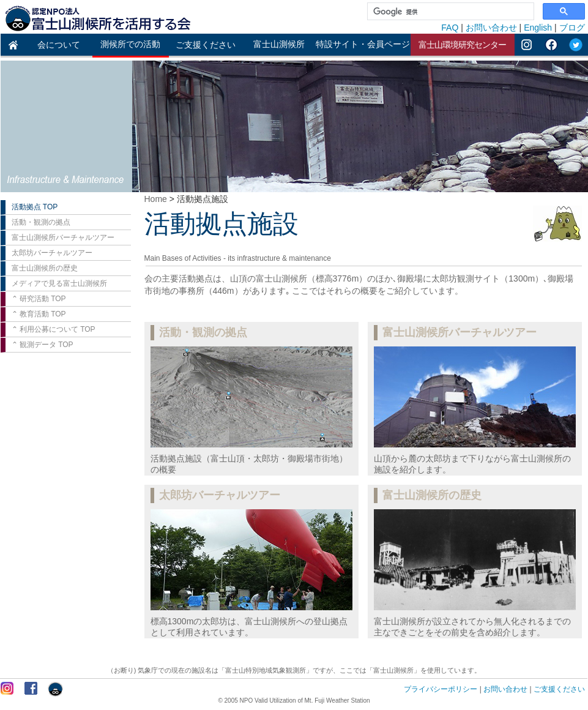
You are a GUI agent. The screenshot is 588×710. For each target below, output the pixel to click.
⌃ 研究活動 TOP (39, 299)
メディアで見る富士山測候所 (59, 283)
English (538, 28)
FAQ (450, 28)
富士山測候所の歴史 (45, 268)
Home (156, 199)
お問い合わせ (491, 28)
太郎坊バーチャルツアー (52, 253)
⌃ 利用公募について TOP (54, 329)
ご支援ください (206, 45)
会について (59, 45)
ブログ (572, 28)
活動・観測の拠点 (41, 222)
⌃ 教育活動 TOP (39, 314)
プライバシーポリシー (441, 689)
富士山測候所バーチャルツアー (63, 237)
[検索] (449, 12)
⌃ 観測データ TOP (43, 345)
